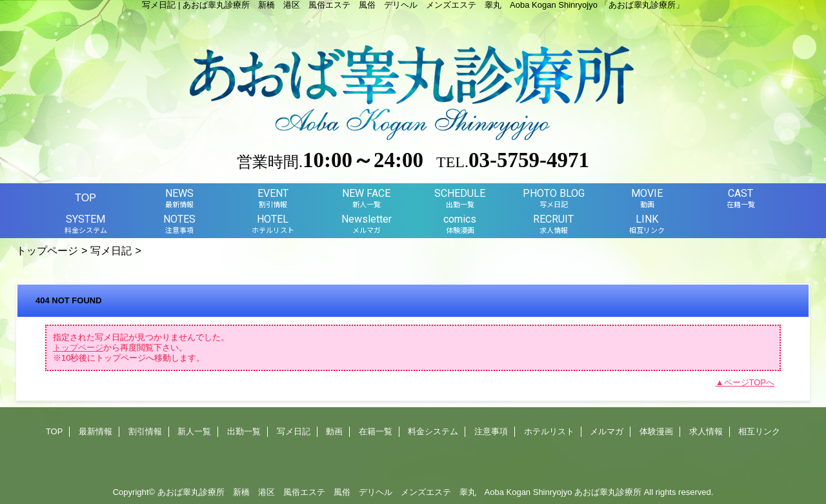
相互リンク (759, 431)
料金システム (433, 431)
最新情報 (96, 431)
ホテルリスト (549, 431)
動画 (334, 431)
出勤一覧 (244, 431)
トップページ (47, 250)
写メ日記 (111, 250)
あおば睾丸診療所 (608, 492)
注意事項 (491, 431)
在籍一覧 (376, 431)
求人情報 (706, 431)
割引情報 (145, 431)
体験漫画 (656, 431)
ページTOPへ (750, 382)
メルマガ (607, 431)
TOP (86, 197)
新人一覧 (194, 431)
